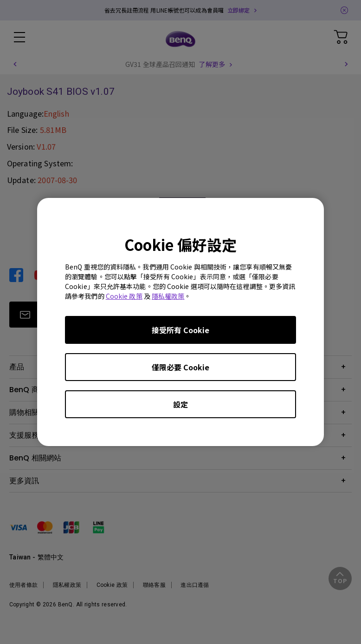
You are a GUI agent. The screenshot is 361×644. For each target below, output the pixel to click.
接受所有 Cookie (180, 330)
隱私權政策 (168, 296)
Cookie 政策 (124, 296)
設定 (180, 404)
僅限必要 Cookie (180, 367)
